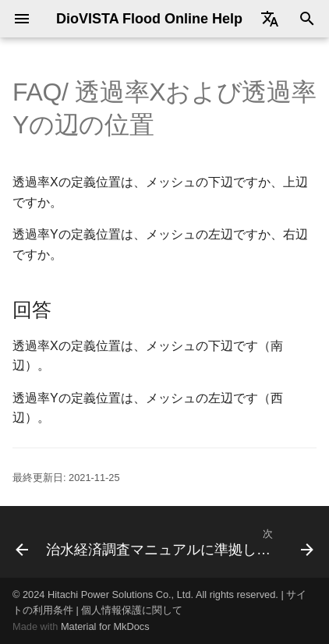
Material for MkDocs (105, 626)
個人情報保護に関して (132, 610)
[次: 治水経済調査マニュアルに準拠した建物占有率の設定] (178, 542)
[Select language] (270, 19)
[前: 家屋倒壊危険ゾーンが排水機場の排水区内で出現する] (17, 542)
